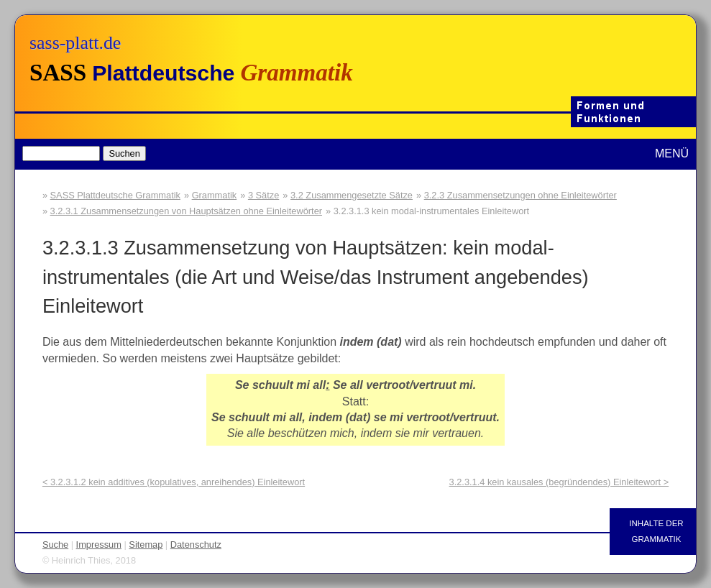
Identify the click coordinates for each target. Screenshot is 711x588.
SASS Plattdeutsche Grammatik (115, 195)
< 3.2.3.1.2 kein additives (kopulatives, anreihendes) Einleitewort (174, 482)
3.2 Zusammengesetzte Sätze (352, 195)
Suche (55, 545)
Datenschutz (196, 545)
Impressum (99, 545)
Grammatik (215, 195)
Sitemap (146, 545)
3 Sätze (263, 195)
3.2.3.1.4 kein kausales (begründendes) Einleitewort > (559, 482)
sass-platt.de (75, 43)
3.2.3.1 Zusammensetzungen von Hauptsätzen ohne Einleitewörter (186, 211)
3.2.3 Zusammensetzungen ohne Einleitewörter (520, 195)
